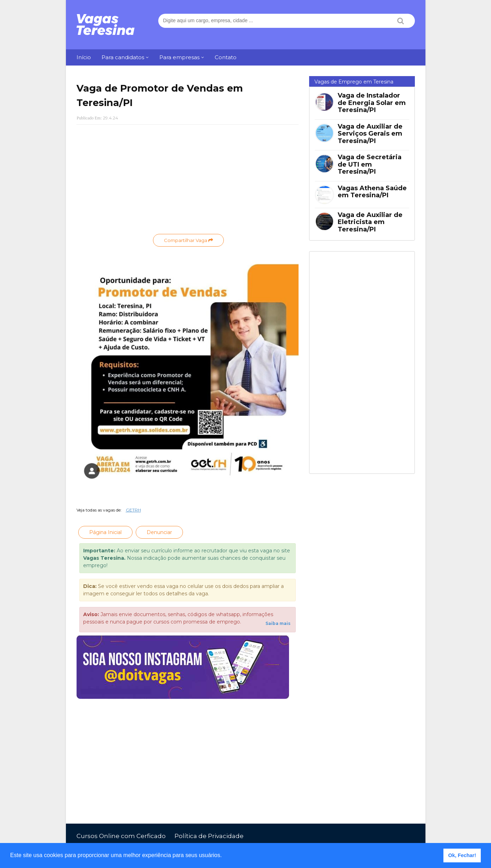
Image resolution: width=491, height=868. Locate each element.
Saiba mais (278, 623)
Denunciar (159, 532)
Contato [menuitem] (226, 57)
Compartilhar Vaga (188, 240)
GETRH (133, 510)
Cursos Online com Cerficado (121, 836)
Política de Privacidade (209, 836)
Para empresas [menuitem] (179, 57)
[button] (225, 856)
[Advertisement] (188, 181)
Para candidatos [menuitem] (123, 57)
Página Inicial (105, 532)
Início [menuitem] (84, 57)
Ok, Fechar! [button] (462, 855)
